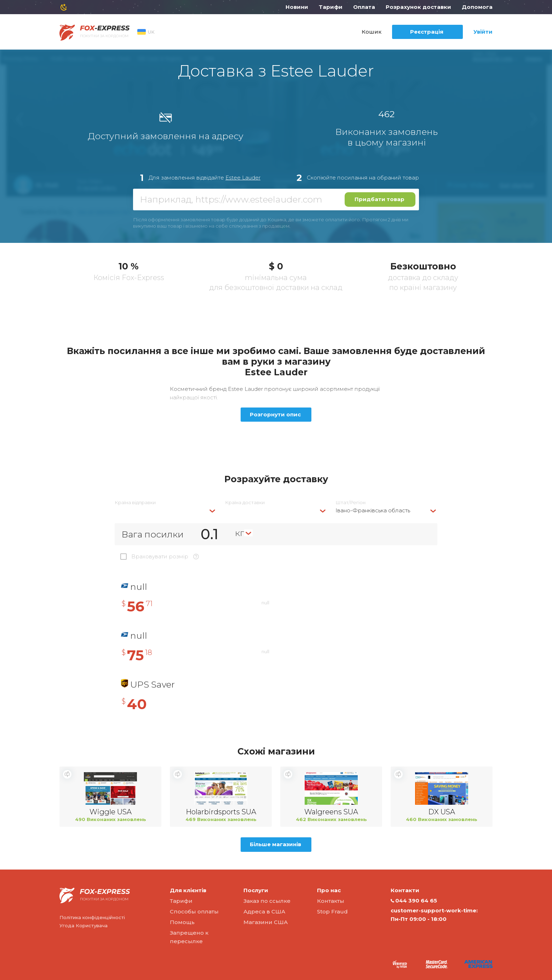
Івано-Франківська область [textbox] (373, 510)
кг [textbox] (240, 533)
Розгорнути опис (275, 414)
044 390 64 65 (414, 901)
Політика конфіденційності (92, 917)
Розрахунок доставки (418, 7)
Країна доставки (245, 503)
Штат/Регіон (350, 503)
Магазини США (266, 922)
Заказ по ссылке (267, 901)
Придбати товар (379, 199)
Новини (297, 7)
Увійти (483, 32)
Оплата (364, 7)
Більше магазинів (275, 844)
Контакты (331, 901)
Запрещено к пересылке (189, 937)
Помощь (182, 922)
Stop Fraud (332, 911)
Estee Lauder (243, 178)
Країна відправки (135, 503)
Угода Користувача (84, 925)
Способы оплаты (194, 911)
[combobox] (166, 510)
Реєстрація (427, 32)
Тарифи (331, 7)
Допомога (477, 7)
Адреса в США (264, 911)
